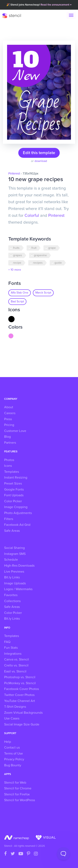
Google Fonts (14, 489)
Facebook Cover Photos (22, 689)
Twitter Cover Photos (19, 695)
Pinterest (14, 174)
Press (8, 419)
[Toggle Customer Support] (63, 854)
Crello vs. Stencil (16, 665)
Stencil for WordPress (20, 800)
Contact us (12, 748)
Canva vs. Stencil (17, 659)
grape (52, 248)
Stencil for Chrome (18, 788)
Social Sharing (14, 548)
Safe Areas (12, 531)
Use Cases (12, 718)
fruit (34, 248)
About (9, 407)
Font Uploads (14, 495)
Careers (10, 413)
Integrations (13, 654)
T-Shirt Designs (15, 707)
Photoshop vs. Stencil (20, 677)
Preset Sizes (13, 484)
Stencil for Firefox (17, 794)
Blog (7, 437)
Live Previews (14, 572)
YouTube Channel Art (20, 701)
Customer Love (15, 431)
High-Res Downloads (19, 566)
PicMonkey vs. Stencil (20, 683)
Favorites (11, 595)
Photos (9, 460)
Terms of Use (14, 754)
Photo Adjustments (18, 513)
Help (8, 742)
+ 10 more (15, 270)
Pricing (9, 425)
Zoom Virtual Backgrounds (23, 713)
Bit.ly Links (12, 577)
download (41, 161)
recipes (38, 263)
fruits (16, 248)
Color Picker (13, 501)
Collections (12, 601)
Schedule (11, 560)
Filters (9, 519)
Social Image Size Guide (22, 724)
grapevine (40, 255)
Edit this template (39, 153)
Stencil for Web (15, 783)
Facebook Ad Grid (17, 525)
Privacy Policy (14, 759)
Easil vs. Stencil (15, 671)
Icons (8, 466)
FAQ (7, 642)
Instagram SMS (15, 554)
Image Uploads (15, 583)
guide (58, 263)
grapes (18, 255)
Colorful (32, 216)
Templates (12, 472)
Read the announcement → (56, 5)
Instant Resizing (16, 478)
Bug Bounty (13, 765)
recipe (17, 263)
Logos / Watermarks (18, 589)
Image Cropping (16, 507)
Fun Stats (11, 648)
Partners (10, 443)
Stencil (14, 15)
